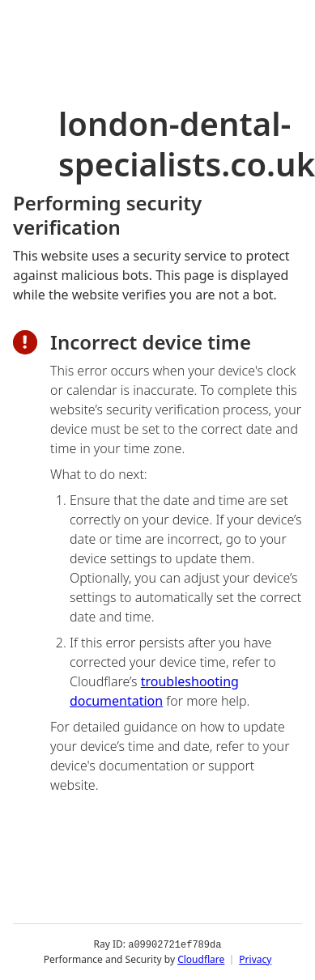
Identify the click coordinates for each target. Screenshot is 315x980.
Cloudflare (201, 959)
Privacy (255, 959)
